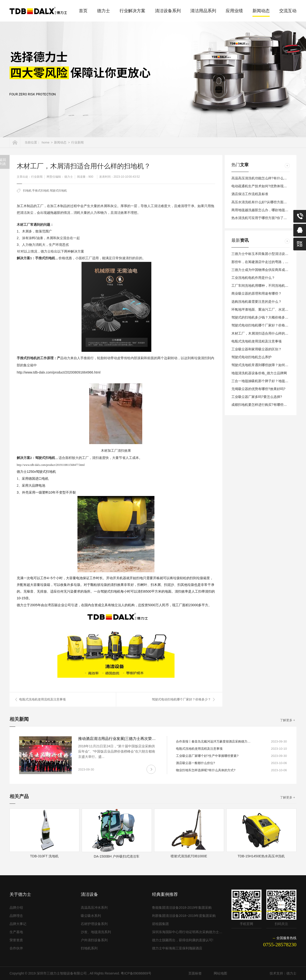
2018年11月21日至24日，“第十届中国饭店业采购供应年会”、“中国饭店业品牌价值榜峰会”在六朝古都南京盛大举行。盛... (117, 751)
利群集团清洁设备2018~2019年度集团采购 (184, 916)
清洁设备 (89, 894)
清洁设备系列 (168, 11)
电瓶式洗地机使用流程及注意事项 (42, 699)
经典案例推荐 (165, 894)
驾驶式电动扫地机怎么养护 (251, 357)
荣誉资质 (16, 940)
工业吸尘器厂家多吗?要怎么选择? (257, 397)
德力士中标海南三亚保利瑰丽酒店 (177, 948)
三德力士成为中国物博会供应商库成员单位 (263, 270)
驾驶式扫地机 (58, 191)
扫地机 (27, 191)
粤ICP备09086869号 (136, 973)
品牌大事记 (18, 924)
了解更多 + (287, 720)
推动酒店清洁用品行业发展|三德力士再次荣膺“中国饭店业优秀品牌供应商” (141, 739)
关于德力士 (20, 894)
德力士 (104, 11)
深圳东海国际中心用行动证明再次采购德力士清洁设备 (188, 932)
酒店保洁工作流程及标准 (250, 194)
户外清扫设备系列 (94, 940)
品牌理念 (16, 916)
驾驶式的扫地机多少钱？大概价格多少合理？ (265, 317)
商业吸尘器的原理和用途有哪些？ (257, 293)
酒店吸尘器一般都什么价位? (195, 763)
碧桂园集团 (160, 924)
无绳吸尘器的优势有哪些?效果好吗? (258, 389)
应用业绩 (234, 11)
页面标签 (195, 973)
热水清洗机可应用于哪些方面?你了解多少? (263, 218)
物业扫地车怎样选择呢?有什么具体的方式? (206, 770)
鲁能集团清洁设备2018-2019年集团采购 (182, 908)
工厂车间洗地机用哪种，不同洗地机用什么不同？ (268, 286)
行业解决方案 (132, 11)
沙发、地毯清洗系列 (96, 932)
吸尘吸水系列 (91, 916)
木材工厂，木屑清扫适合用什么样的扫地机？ (265, 333)
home (46, 142)
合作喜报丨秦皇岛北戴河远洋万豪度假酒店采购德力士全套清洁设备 (214, 741)
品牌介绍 (16, 908)
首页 (83, 11)
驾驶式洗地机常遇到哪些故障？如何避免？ (263, 365)
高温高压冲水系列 (94, 908)
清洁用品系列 (203, 11)
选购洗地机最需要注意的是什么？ (257, 302)
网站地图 (220, 973)
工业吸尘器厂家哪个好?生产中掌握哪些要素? (207, 756)
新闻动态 (261, 11)
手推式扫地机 (41, 191)
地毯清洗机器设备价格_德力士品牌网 (259, 373)
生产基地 (16, 932)
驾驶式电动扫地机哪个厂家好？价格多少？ (181, 699)
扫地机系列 (89, 948)
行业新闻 (77, 142)
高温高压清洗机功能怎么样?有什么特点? (262, 178)
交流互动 (288, 11)
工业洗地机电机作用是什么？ (253, 278)
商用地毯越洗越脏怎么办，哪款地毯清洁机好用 (267, 210)
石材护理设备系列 (94, 924)
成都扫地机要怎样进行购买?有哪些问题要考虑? (267, 405)
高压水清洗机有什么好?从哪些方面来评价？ (264, 202)
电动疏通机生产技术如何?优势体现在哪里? (263, 186)
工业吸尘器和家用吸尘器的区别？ (257, 349)
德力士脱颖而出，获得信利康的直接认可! (183, 940)
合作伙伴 (16, 948)
